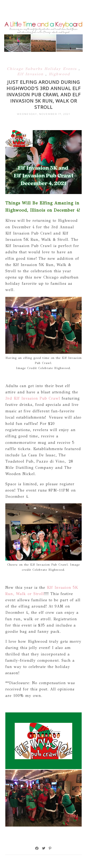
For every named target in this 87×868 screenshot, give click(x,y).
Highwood (59, 74)
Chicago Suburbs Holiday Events (43, 69)
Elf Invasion (31, 74)
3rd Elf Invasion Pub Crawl (33, 398)
